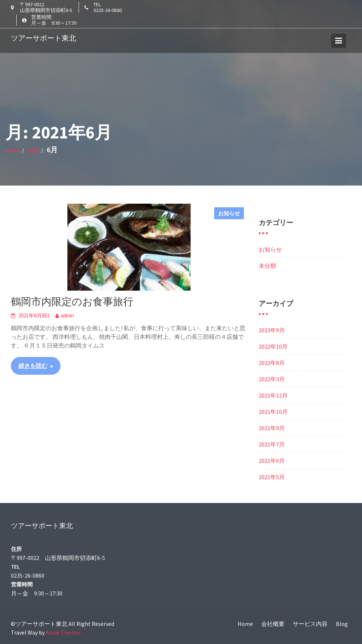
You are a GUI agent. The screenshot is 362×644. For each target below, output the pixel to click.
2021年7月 (272, 444)
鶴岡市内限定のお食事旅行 (72, 302)
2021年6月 (272, 461)
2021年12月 (273, 395)
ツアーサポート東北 (43, 37)
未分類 (267, 266)
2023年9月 (272, 330)
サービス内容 (310, 624)
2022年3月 (272, 379)
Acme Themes (63, 632)
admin (67, 315)
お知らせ (229, 213)
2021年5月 (272, 477)
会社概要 (273, 624)
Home (245, 624)
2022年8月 (272, 363)
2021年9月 (272, 428)
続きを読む (33, 366)
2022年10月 (273, 346)
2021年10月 (273, 412)
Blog (342, 624)
